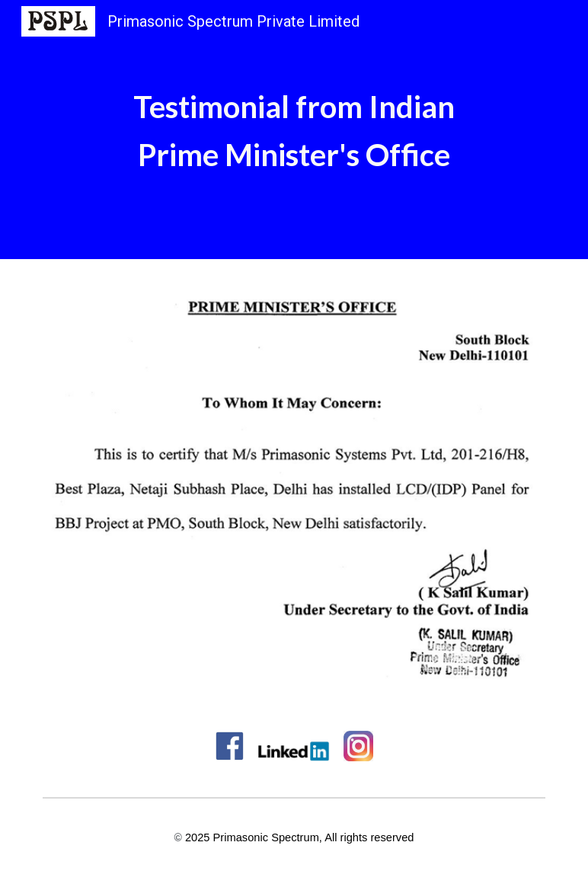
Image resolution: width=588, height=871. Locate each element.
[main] (294, 129)
